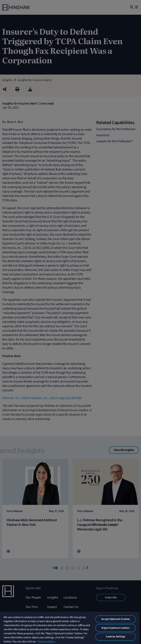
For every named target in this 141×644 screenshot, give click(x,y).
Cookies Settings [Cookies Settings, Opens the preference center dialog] (116, 637)
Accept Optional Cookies (116, 619)
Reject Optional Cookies (115, 628)
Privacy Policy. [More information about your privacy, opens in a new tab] (46, 642)
